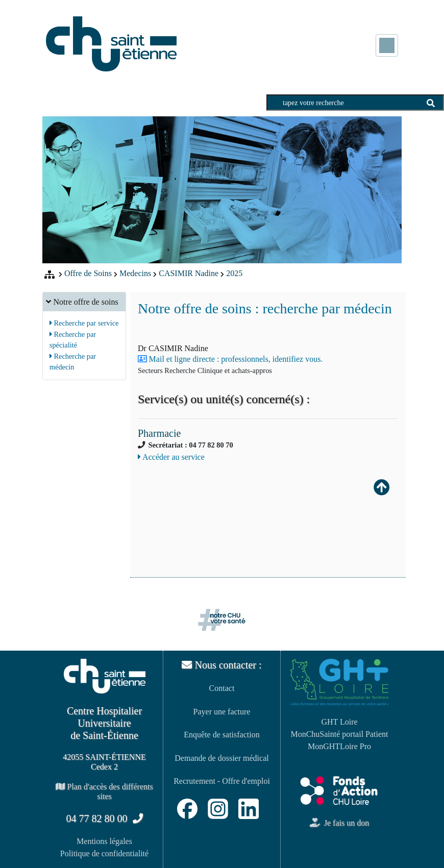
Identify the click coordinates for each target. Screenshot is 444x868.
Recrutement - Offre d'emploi (222, 781)
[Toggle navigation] (387, 45)
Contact (222, 688)
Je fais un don (339, 823)
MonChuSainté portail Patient (339, 734)
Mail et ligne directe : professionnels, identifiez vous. (236, 359)
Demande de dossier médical (221, 758)
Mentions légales (104, 841)
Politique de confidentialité (104, 853)
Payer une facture (222, 712)
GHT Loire (339, 722)
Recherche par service (84, 323)
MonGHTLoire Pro (339, 746)
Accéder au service (171, 457)
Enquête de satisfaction (221, 735)
